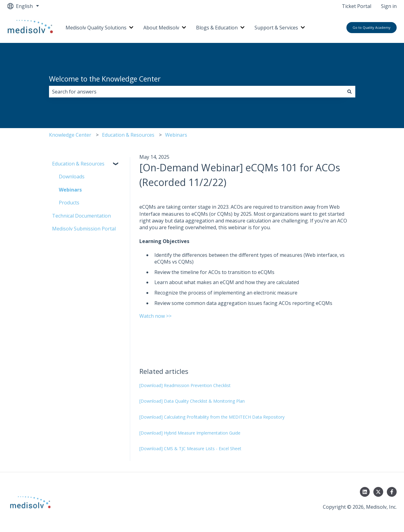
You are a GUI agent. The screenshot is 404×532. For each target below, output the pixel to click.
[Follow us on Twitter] (378, 492)
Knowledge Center (70, 135)
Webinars (176, 135)
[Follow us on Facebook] (392, 492)
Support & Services (276, 28)
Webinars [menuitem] (70, 190)
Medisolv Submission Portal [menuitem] (84, 229)
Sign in (389, 6)
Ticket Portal (357, 6)
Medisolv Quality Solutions (96, 28)
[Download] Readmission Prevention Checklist (185, 385)
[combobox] (196, 92)
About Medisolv (161, 28)
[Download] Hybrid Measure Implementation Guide (190, 433)
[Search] (349, 92)
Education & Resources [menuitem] (78, 164)
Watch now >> (155, 316)
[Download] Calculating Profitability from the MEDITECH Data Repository (212, 417)
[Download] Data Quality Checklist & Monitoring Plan (192, 401)
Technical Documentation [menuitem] (81, 216)
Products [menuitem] (69, 203)
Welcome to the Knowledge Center (105, 79)
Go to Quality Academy (372, 27)
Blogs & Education (217, 28)
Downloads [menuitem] (72, 177)
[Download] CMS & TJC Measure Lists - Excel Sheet (190, 448)
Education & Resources (128, 135)
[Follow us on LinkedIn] (365, 492)
